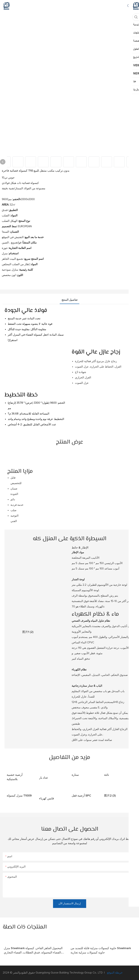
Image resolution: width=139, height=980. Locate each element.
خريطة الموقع (114, 973)
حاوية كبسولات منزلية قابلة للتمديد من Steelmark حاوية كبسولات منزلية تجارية (101, 950)
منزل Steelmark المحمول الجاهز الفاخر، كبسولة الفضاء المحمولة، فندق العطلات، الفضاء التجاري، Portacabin (33, 951)
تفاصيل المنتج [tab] (69, 300)
